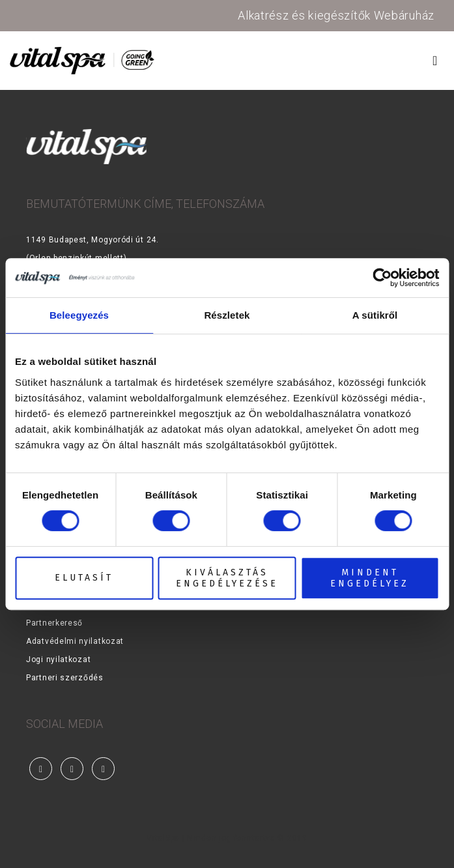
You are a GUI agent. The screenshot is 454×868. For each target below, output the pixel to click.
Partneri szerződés (65, 678)
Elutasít (84, 578)
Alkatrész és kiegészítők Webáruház (336, 15)
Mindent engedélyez (370, 578)
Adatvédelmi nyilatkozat (75, 641)
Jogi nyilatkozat (58, 659)
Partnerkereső (54, 623)
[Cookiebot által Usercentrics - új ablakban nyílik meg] (382, 278)
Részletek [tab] (227, 315)
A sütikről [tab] (375, 315)
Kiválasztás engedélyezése (227, 578)
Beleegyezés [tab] (79, 315)
